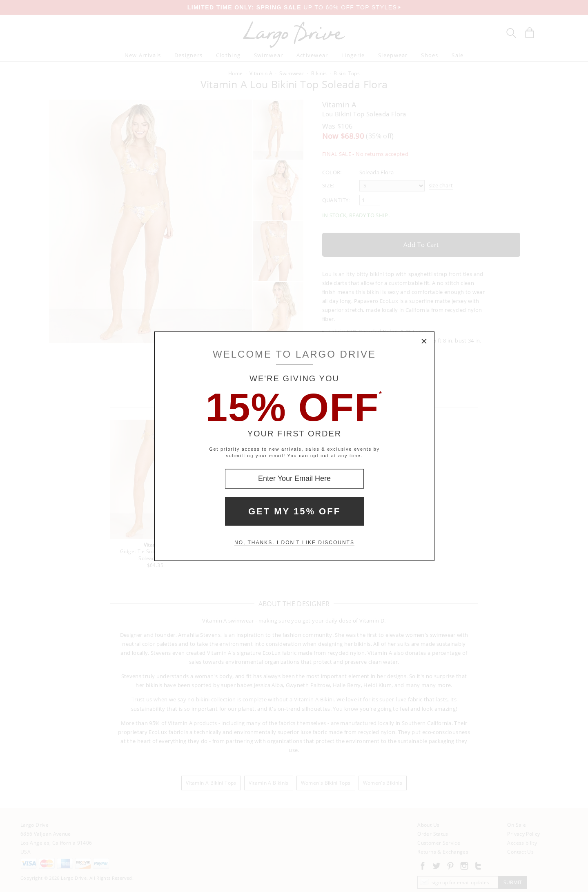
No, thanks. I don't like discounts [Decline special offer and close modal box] (294, 543)
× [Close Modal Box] (424, 341)
